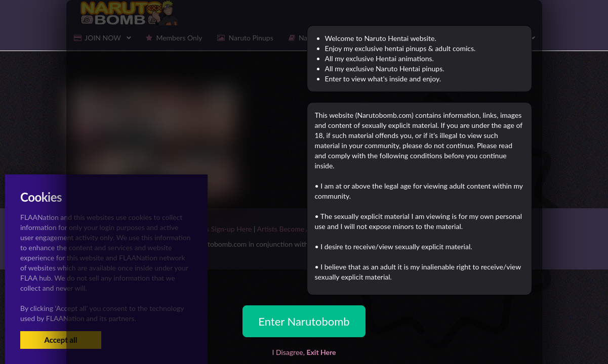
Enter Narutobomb (304, 321)
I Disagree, (304, 352)
